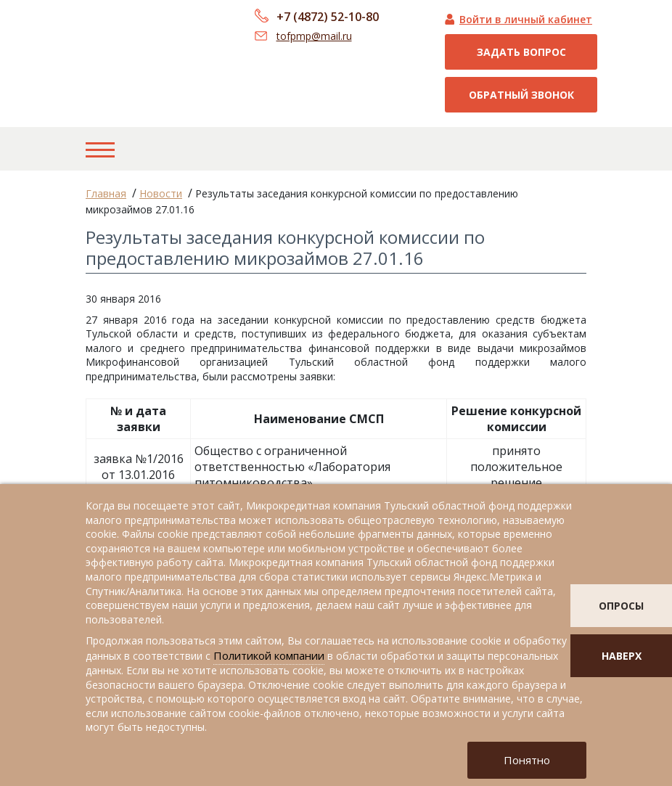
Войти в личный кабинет (526, 19)
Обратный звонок (521, 95)
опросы (621, 606)
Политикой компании (269, 655)
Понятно (527, 760)
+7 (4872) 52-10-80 (328, 17)
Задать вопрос (521, 52)
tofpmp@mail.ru (314, 36)
